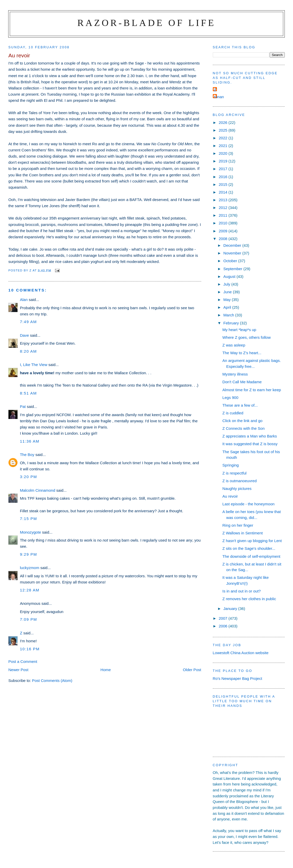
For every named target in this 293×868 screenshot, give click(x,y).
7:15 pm (28, 519)
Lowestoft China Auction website (241, 653)
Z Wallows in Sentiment (242, 533)
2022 (224, 138)
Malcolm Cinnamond (37, 490)
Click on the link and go (242, 421)
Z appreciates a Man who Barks (250, 436)
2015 (224, 184)
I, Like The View (34, 365)
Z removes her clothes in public (249, 599)
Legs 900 (230, 398)
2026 (224, 122)
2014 (224, 192)
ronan (219, 97)
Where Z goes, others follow (246, 337)
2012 (224, 208)
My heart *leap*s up (239, 330)
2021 (224, 146)
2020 (224, 153)
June (228, 292)
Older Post (192, 670)
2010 (224, 223)
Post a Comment (23, 661)
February (232, 323)
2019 (224, 161)
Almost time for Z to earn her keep (252, 390)
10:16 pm (30, 649)
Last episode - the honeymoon (248, 504)
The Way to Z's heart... (242, 353)
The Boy (27, 455)
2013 (224, 200)
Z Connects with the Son (243, 428)
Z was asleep (234, 345)
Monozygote (30, 532)
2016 (224, 177)
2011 (224, 215)
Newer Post (18, 670)
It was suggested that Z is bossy (250, 444)
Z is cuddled (233, 413)
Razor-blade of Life (146, 23)
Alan (24, 300)
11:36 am (30, 441)
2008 (224, 239)
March (229, 315)
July (227, 284)
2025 (224, 130)
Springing (231, 465)
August (230, 276)
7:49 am (28, 322)
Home (106, 670)
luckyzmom (29, 568)
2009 (224, 231)
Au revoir (230, 496)
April (228, 307)
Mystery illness (235, 374)
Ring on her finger (238, 525)
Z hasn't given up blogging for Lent (252, 541)
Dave (24, 335)
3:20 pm (28, 477)
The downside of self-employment (251, 556)
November (233, 253)
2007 (224, 618)
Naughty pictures (237, 488)
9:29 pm (28, 554)
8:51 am (28, 393)
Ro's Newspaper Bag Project (237, 678)
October (231, 261)
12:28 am (30, 590)
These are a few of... (240, 405)
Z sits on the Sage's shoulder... (249, 548)
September (233, 269)
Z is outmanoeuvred (239, 481)
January (231, 609)
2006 (224, 626)
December (233, 245)
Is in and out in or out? (241, 591)
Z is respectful (234, 473)
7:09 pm (28, 619)
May (228, 300)
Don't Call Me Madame (242, 382)
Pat (23, 406)
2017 (224, 169)
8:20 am (28, 351)
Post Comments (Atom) (52, 680)
